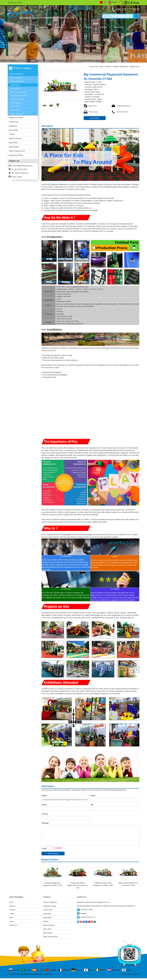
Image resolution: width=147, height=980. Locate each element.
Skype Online (90, 106)
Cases (73, 27)
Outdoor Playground (16, 74)
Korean (127, 970)
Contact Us (119, 27)
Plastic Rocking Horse (17, 151)
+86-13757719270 (120, 112)
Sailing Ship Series (16, 103)
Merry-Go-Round (15, 138)
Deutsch (77, 970)
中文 (103, 2)
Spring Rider (13, 130)
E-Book (104, 27)
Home (28, 27)
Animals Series (15, 88)
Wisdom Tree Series (17, 81)
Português (51, 970)
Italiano (100, 970)
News (89, 27)
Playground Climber (16, 118)
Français (64, 970)
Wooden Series (15, 110)
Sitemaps (136, 974)
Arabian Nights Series (17, 114)
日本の (89, 970)
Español (37, 970)
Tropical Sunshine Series (18, 96)
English (113, 2)
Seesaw (12, 134)
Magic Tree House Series (18, 92)
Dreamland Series (16, 78)
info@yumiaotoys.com (24, 166)
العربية (26, 970)
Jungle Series (15, 85)
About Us (43, 27)
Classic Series (15, 106)
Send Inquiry (95, 118)
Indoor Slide (13, 143)
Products (58, 27)
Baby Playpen (14, 147)
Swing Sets (13, 126)
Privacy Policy (126, 974)
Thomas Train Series (17, 99)
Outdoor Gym (14, 122)
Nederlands (114, 970)
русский (14, 970)
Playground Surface (16, 155)
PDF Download (91, 112)
